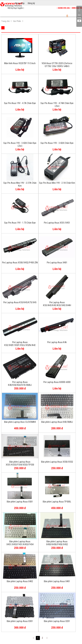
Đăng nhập (20, 3)
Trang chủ (5, 21)
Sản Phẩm (17, 21)
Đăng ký (31, 3)
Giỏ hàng (79, 15)
